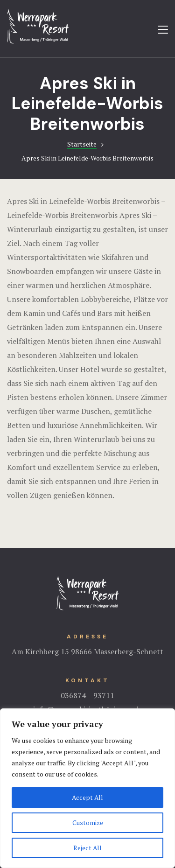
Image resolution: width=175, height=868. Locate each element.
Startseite (82, 144)
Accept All (88, 797)
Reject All (88, 848)
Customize (87, 822)
